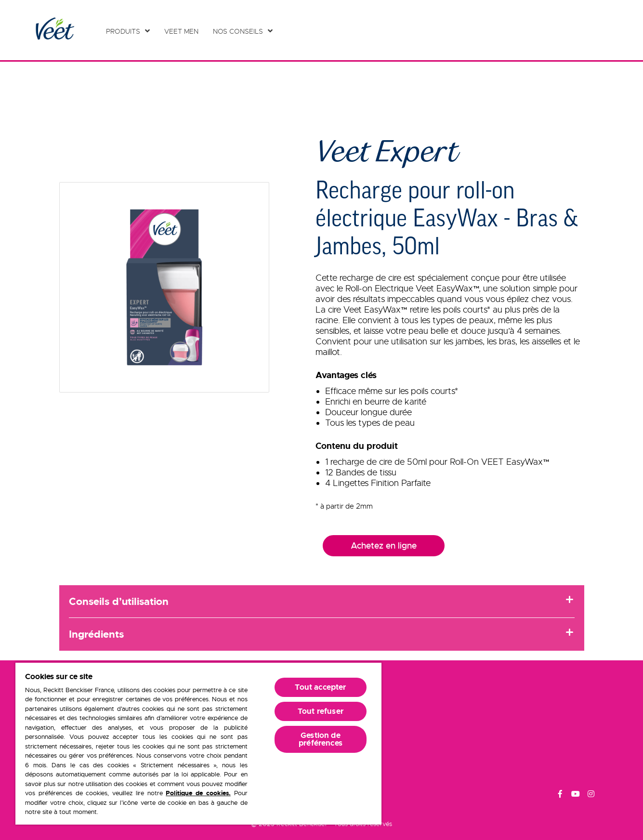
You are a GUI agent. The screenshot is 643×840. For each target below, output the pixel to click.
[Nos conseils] (243, 31)
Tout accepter (320, 687)
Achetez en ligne (384, 546)
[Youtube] (576, 795)
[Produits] (128, 31)
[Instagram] (591, 795)
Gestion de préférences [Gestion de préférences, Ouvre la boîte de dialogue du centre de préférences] (321, 739)
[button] (164, 287)
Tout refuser (321, 711)
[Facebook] (560, 795)
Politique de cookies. (198, 793)
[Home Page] (54, 30)
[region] (198, 743)
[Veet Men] (184, 31)
